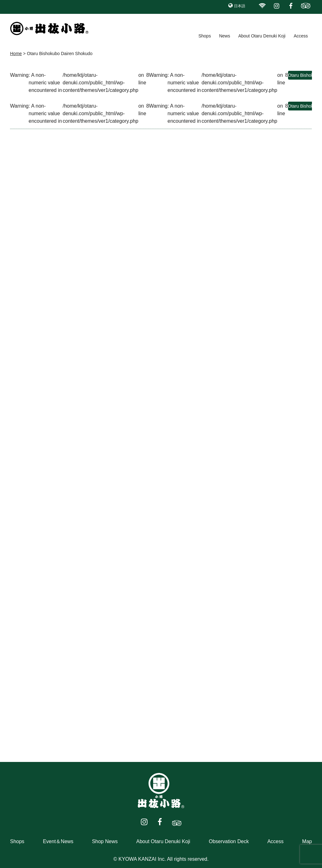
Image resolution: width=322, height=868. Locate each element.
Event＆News (58, 841)
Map (307, 841)
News (225, 36)
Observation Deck (229, 841)
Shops (205, 36)
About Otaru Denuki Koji (262, 36)
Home (16, 54)
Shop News (105, 841)
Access (301, 36)
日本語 (240, 6)
